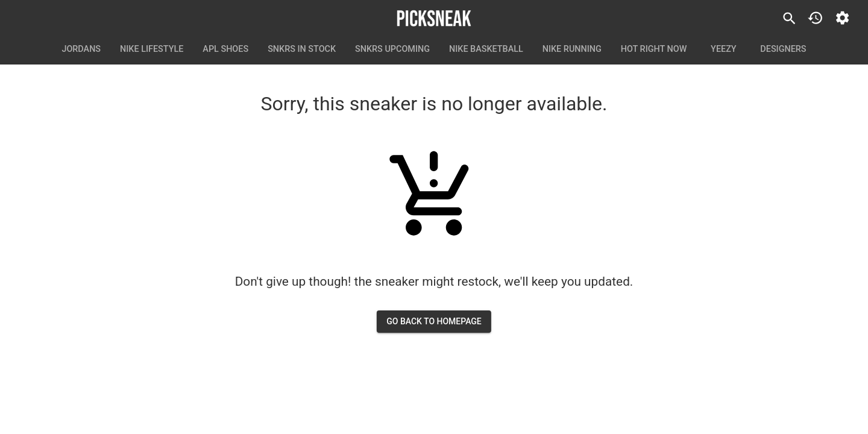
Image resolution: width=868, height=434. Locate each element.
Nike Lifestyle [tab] (152, 49)
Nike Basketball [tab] (486, 49)
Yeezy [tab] (723, 49)
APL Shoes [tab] (225, 49)
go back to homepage (434, 322)
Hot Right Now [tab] (654, 49)
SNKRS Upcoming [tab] (392, 49)
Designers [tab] (783, 49)
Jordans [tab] (81, 49)
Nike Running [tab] (572, 49)
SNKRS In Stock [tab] (302, 49)
